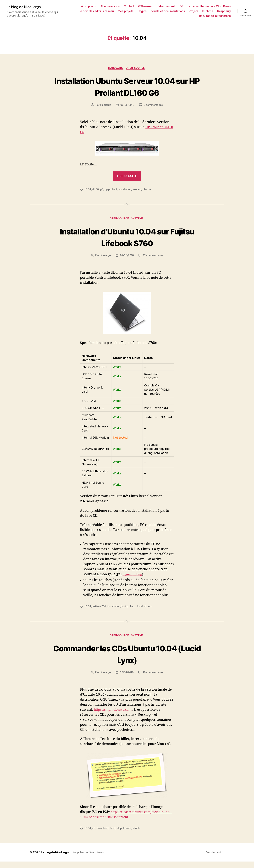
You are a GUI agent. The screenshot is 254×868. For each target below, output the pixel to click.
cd (94, 835)
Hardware (116, 68)
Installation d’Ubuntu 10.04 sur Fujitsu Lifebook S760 (127, 238)
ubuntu (148, 190)
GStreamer (145, 6)
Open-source (136, 68)
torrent (128, 835)
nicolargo (105, 105)
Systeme (138, 219)
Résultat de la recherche (215, 16)
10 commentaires (154, 674)
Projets (194, 11)
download (103, 835)
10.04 (88, 190)
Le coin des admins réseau (96, 11)
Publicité (208, 11)
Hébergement (166, 6)
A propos (87, 6)
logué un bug (133, 575)
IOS (181, 6)
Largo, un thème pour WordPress (209, 6)
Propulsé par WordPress (90, 859)
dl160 (96, 190)
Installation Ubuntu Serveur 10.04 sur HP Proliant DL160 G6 (127, 87)
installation (126, 190)
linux (134, 607)
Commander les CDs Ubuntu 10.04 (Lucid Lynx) (127, 655)
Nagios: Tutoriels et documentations (161, 11)
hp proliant (112, 190)
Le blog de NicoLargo (25, 7)
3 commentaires (154, 105)
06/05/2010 (127, 105)
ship (120, 835)
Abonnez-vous (110, 6)
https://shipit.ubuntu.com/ (115, 711)
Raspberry (224, 11)
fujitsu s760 (100, 607)
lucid (141, 607)
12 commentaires (154, 256)
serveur (138, 190)
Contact (129, 6)
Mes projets (126, 11)
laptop (126, 607)
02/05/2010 (127, 256)
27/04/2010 (127, 674)
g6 (102, 190)
